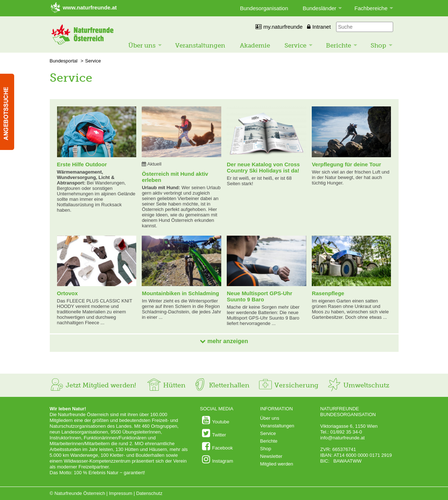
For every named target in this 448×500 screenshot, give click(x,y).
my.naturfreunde (279, 27)
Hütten (166, 385)
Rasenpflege (328, 293)
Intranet (319, 27)
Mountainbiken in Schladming (180, 293)
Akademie (255, 45)
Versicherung (288, 385)
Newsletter (271, 456)
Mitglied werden (277, 464)
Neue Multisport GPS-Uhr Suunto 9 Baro (259, 296)
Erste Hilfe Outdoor (82, 164)
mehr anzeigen (224, 341)
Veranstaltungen (200, 45)
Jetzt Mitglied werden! (93, 385)
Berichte (338, 45)
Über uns (142, 45)
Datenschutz (149, 493)
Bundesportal (64, 61)
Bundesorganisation (264, 8)
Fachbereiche (371, 8)
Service (295, 45)
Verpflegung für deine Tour (346, 164)
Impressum (121, 493)
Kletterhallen (221, 385)
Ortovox (68, 293)
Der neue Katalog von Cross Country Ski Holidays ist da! (263, 167)
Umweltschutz (358, 385)
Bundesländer (320, 8)
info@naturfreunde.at (342, 438)
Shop (378, 45)
